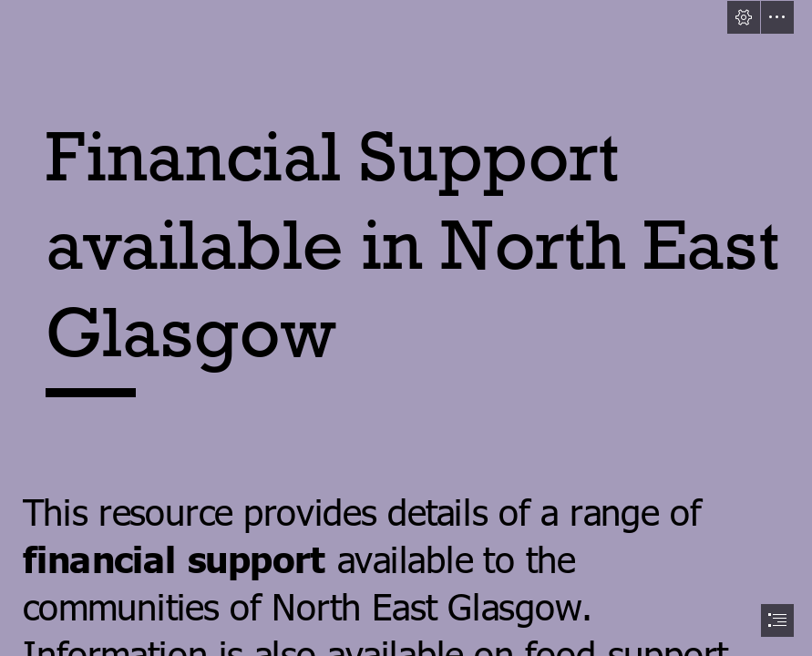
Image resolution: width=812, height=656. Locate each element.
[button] (744, 17)
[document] (406, 328)
